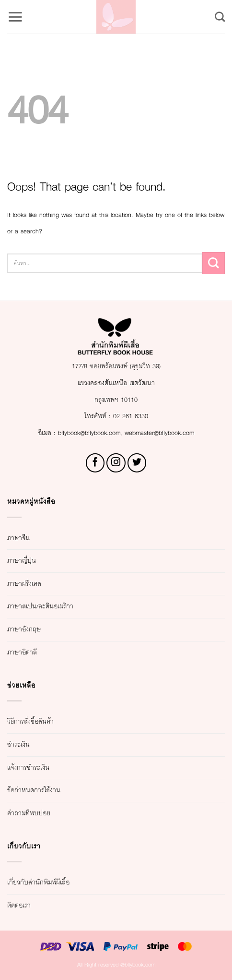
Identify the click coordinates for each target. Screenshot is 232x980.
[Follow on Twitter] (137, 463)
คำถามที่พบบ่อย (29, 813)
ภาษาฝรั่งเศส (24, 584)
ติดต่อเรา (19, 906)
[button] (15, 17)
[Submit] (214, 263)
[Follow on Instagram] (116, 463)
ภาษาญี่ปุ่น (22, 561)
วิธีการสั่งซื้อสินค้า (30, 722)
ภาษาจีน (18, 538)
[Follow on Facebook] (95, 463)
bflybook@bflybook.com (89, 433)
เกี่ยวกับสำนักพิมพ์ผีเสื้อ (38, 883)
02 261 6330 (131, 416)
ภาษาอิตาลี (22, 653)
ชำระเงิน (18, 745)
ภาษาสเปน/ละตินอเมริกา (40, 606)
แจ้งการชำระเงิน (28, 768)
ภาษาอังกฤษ (24, 629)
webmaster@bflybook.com (159, 433)
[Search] (220, 17)
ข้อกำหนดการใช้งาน (34, 790)
